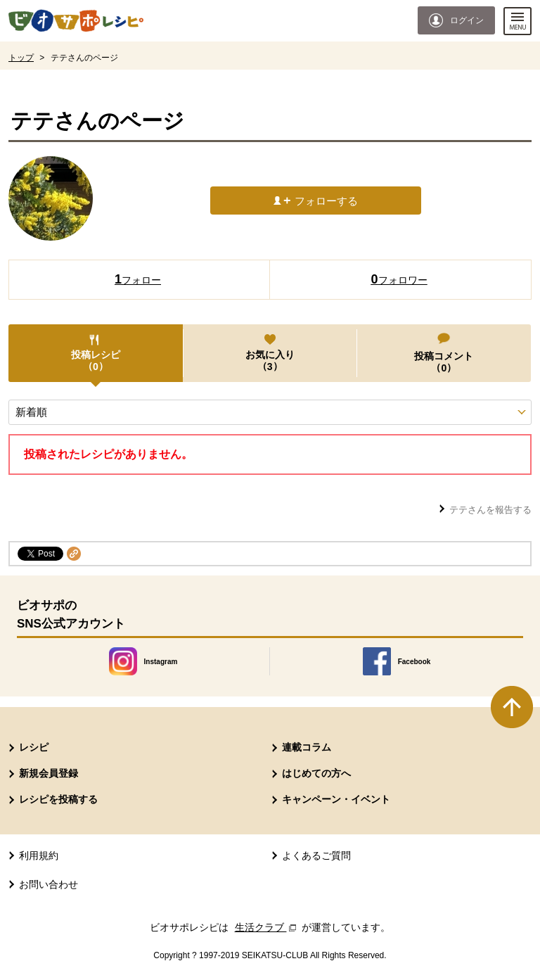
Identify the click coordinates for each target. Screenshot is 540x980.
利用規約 (39, 855)
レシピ (34, 747)
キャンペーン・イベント (336, 799)
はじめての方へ (316, 773)
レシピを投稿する (58, 799)
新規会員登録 (49, 773)
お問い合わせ (49, 884)
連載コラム (307, 747)
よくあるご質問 (316, 855)
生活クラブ (267, 927)
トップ (21, 58)
